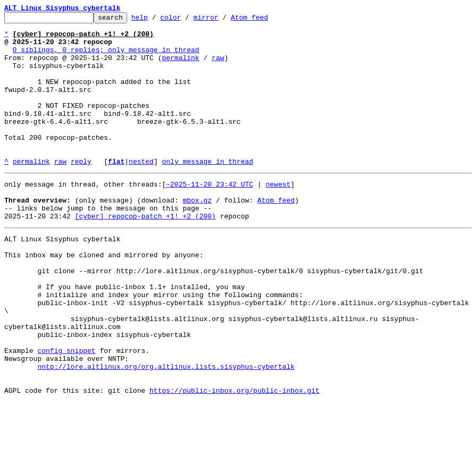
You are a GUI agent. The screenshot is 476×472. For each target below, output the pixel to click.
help (156, 20)
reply (81, 191)
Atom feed (266, 20)
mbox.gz (197, 235)
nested (141, 191)
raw (218, 67)
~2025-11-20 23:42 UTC (210, 216)
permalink (180, 67)
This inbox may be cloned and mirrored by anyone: (104, 298)
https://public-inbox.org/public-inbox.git (235, 460)
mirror (223, 20)
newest (278, 216)
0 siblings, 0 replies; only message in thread (106, 57)
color (187, 20)
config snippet (66, 412)
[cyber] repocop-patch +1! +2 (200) (145, 254)
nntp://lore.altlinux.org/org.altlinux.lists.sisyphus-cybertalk (166, 432)
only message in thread (207, 191)
